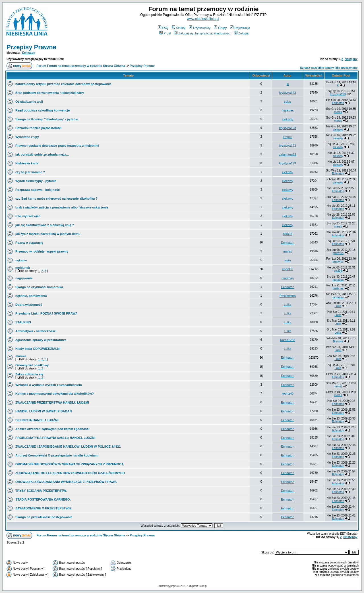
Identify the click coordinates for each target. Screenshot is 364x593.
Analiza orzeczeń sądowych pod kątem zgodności (52, 429)
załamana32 (288, 154)
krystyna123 (288, 93)
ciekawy (288, 119)
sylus (288, 102)
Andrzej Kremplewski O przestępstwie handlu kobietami (57, 455)
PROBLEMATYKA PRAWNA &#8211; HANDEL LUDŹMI (55, 438)
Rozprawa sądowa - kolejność (38, 190)
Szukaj (179, 28)
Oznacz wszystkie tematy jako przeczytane (329, 68)
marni (338, 386)
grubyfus (338, 253)
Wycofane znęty (27, 137)
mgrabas (288, 110)
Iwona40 (288, 394)
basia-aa (338, 289)
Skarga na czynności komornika (39, 287)
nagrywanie (24, 278)
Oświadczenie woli (29, 102)
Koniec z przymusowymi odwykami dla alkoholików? (55, 394)
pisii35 (338, 271)
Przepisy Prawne (31, 47)
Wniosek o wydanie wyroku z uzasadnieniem (49, 385)
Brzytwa (338, 341)
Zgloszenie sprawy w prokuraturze (41, 340)
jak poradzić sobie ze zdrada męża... (42, 154)
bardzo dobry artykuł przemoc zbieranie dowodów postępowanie (63, 84)
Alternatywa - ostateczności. (36, 331)
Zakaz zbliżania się (29, 374)
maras (338, 112)
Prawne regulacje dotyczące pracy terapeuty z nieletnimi (57, 146)
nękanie (21, 260)
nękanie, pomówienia (31, 296)
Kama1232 (288, 340)
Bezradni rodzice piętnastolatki (38, 128)
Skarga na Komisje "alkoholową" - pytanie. (47, 119)
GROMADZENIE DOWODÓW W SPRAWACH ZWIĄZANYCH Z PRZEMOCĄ (70, 464)
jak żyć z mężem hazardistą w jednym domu (48, 234)
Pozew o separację (29, 243)
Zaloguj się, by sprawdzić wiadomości (202, 33)
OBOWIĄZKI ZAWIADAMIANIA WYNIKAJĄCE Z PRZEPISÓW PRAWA (66, 482)
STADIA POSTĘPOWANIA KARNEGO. (43, 499)
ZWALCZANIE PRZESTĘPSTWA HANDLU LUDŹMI (52, 402)
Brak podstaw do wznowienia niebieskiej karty (50, 93)
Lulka (288, 305)
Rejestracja (240, 28)
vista (288, 260)
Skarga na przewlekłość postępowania (44, 517)
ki (288, 84)
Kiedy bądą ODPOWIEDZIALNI (38, 349)
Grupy (220, 28)
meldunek (23, 268)
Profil (165, 33)
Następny (351, 59)
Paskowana (288, 296)
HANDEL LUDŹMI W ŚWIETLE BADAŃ (44, 411)
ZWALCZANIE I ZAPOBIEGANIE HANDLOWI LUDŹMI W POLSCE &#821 (68, 447)
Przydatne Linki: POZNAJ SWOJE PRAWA (46, 313)
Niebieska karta (27, 163)
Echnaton (29, 53)
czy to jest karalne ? (30, 172)
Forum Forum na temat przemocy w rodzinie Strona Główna (81, 66)
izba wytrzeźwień (28, 216)
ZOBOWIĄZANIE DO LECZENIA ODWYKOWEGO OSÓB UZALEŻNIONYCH (70, 473)
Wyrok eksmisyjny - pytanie (36, 181)
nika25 (288, 234)
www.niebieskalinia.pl (203, 19)
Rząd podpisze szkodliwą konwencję (43, 110)
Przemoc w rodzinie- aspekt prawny (42, 251)
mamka (21, 356)
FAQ (163, 28)
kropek (288, 137)
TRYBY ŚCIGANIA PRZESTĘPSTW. (41, 491)
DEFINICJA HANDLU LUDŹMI (37, 420)
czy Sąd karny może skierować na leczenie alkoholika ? (56, 199)
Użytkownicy (200, 28)
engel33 (288, 269)
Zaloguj (241, 33)
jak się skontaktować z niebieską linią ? (45, 225)
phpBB (174, 586)
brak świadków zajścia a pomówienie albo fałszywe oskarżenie (62, 207)
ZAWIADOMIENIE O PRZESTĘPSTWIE (43, 508)
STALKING (23, 322)
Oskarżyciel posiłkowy (32, 365)
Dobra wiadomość (29, 305)
